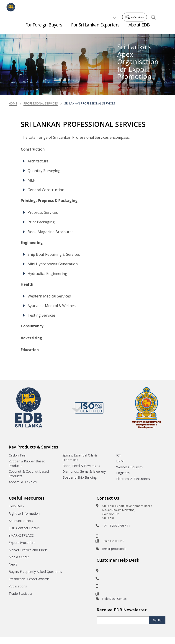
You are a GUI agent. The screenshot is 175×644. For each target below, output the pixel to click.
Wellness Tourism (129, 467)
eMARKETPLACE (21, 535)
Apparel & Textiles (23, 482)
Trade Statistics (21, 593)
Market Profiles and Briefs (28, 550)
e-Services (136, 7)
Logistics (123, 473)
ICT (119, 455)
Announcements (21, 521)
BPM (120, 461)
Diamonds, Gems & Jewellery (84, 471)
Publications (18, 586)
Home (13, 103)
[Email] (123, 620)
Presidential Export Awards (29, 579)
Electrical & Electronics (133, 479)
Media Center (19, 557)
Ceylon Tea (17, 455)
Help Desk (16, 506)
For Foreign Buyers (44, 27)
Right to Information (24, 513)
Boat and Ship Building (80, 477)
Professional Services (41, 103)
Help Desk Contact (115, 599)
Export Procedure (22, 543)
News (13, 564)
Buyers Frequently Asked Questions (35, 572)
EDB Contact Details (24, 528)
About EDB (139, 27)
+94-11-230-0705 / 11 (116, 526)
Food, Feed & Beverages (81, 466)
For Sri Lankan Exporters (95, 27)
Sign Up (157, 620)
